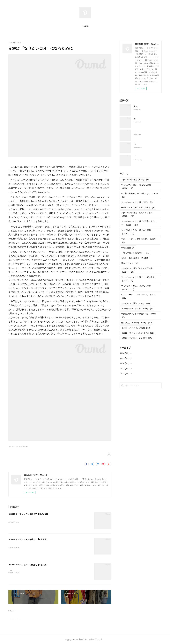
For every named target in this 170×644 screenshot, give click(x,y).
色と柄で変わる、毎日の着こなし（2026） (140, 195)
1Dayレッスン (130, 263)
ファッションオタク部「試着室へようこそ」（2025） (139, 223)
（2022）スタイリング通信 (135, 328)
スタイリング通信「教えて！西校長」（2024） (138, 270)
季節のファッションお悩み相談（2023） (139, 315)
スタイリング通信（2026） (135, 180)
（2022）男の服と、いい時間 (136, 338)
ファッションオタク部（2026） (137, 202)
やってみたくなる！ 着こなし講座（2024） (136, 288)
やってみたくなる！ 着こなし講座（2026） (136, 186)
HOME (85, 26)
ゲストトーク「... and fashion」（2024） (139, 296)
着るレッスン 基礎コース (134, 258)
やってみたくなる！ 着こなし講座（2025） (136, 232)
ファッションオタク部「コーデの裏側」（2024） (139, 279)
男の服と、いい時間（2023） (136, 323)
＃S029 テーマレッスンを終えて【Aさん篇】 (28, 539)
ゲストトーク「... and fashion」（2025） (139, 241)
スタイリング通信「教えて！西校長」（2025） (138, 214)
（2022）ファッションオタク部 (137, 333)
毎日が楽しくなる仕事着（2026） (138, 207)
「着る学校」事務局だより (135, 253)
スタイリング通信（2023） (135, 303)
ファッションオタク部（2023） (137, 309)
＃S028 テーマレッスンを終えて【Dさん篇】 (28, 565)
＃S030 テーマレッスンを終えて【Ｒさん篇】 (29, 514)
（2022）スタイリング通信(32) (18, 447)
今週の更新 (128, 248)
